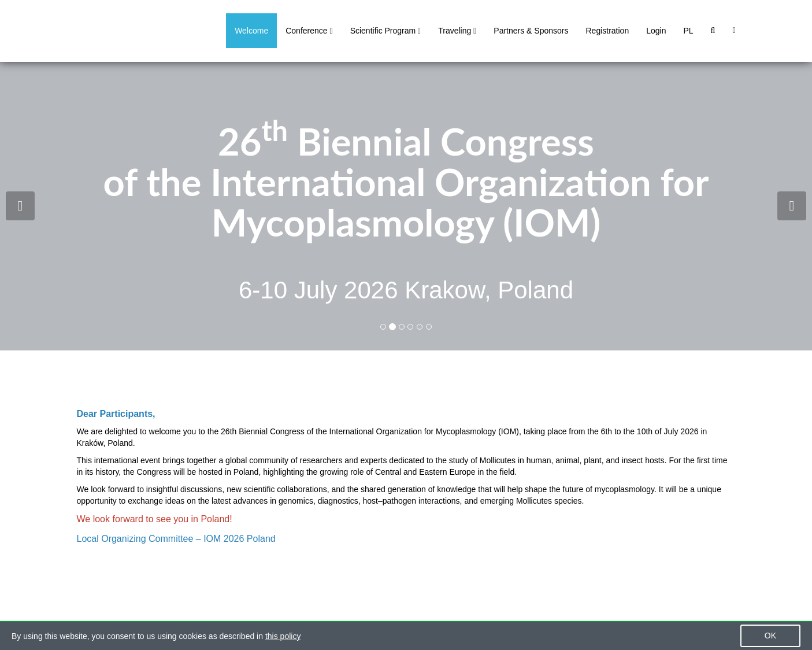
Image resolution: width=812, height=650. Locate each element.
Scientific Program (386, 31)
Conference (309, 31)
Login (656, 31)
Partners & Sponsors (531, 31)
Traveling (457, 31)
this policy (283, 636)
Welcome (251, 31)
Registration (607, 31)
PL (688, 31)
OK (770, 636)
